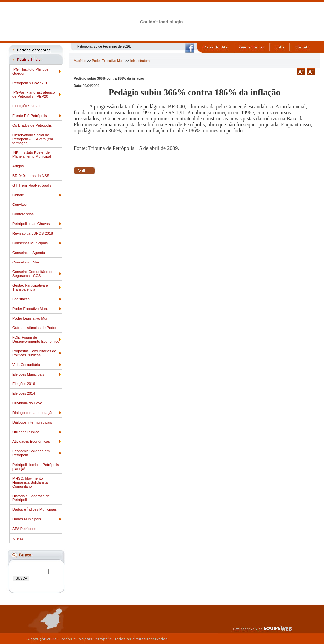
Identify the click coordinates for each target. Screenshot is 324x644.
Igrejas (18, 538)
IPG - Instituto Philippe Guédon (30, 71)
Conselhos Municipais (30, 243)
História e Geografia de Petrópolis (31, 498)
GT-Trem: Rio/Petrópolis (32, 185)
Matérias (80, 61)
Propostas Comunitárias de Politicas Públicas (34, 353)
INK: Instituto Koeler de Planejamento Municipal (32, 154)
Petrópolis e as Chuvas (31, 224)
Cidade (18, 195)
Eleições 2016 (24, 384)
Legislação (21, 299)
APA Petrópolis (24, 529)
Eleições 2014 (24, 393)
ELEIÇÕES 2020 (26, 106)
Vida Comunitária (26, 365)
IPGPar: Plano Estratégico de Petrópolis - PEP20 (33, 94)
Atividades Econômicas (31, 441)
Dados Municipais (27, 519)
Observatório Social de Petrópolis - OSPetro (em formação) (33, 139)
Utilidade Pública (26, 432)
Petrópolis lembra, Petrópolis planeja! (36, 467)
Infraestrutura (140, 61)
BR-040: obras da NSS (31, 176)
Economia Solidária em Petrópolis (31, 453)
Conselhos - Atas (26, 262)
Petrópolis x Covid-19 (30, 83)
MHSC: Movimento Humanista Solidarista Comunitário (30, 482)
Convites (19, 205)
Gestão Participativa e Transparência (30, 287)
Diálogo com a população (33, 413)
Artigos (18, 166)
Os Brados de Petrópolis (32, 125)
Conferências (23, 214)
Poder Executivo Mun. (30, 309)
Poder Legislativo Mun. (31, 318)
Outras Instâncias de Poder (34, 328)
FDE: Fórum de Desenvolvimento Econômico (36, 339)
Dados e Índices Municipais (34, 509)
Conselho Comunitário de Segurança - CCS (33, 274)
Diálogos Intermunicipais (32, 422)
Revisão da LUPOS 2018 (33, 233)
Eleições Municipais (28, 374)
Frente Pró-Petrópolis (30, 116)
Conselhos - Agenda (29, 253)
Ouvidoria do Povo (27, 403)
